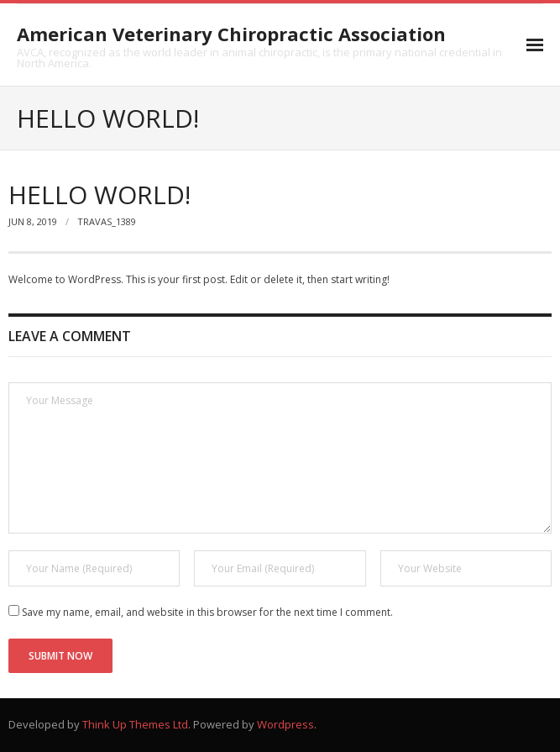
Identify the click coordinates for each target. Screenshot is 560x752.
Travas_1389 (107, 221)
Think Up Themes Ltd (135, 724)
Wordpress (285, 724)
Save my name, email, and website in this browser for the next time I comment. (207, 612)
